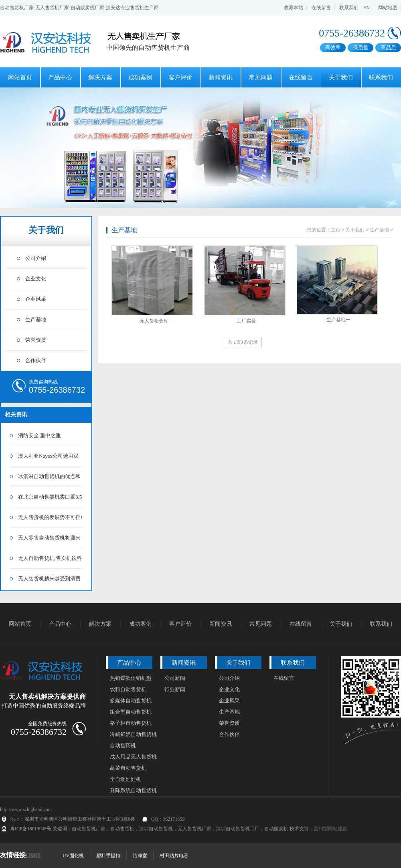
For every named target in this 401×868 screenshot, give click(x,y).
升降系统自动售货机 (133, 790)
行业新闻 (175, 689)
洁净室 (140, 856)
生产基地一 (338, 320)
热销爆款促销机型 (131, 678)
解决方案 (100, 77)
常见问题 (261, 77)
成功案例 (140, 77)
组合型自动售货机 (131, 712)
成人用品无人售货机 (133, 757)
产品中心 (60, 77)
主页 (336, 230)
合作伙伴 (36, 360)
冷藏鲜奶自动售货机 (133, 734)
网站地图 (388, 8)
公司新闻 (175, 678)
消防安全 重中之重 (39, 435)
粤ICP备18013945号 (31, 829)
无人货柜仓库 (154, 321)
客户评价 (180, 77)
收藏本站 (294, 8)
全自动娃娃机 (126, 779)
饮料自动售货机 (128, 689)
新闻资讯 (221, 77)
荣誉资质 (36, 340)
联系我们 (349, 8)
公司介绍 (36, 258)
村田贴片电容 (174, 856)
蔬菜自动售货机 (128, 768)
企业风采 (36, 299)
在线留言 (321, 8)
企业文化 (36, 279)
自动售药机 (123, 745)
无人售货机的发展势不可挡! (50, 517)
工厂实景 (246, 321)
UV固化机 (73, 856)
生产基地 (36, 319)
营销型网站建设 (330, 829)
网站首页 (20, 77)
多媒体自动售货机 (131, 701)
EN (367, 8)
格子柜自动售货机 (131, 723)
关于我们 (341, 77)
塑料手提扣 (108, 856)
